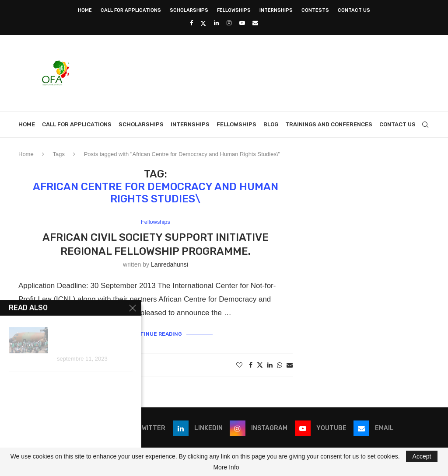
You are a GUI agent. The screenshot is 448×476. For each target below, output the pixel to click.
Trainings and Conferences (329, 124)
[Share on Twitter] (260, 365)
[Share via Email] (290, 365)
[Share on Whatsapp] (280, 365)
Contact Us (354, 10)
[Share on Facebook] (251, 365)
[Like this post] (239, 365)
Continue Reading (155, 334)
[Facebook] (191, 23)
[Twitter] (203, 23)
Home (85, 10)
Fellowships (234, 10)
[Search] (425, 125)
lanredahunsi (170, 265)
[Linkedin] (216, 23)
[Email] (255, 23)
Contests (315, 10)
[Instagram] (229, 23)
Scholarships (189, 10)
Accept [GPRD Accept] (422, 456)
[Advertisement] (270, 72)
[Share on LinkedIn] (270, 365)
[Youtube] (242, 23)
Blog (271, 124)
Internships (276, 10)
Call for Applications (131, 10)
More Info (226, 467)
